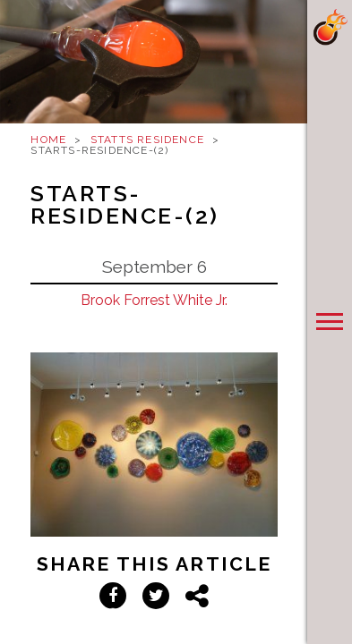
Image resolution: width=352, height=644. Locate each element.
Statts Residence (147, 140)
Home (48, 140)
